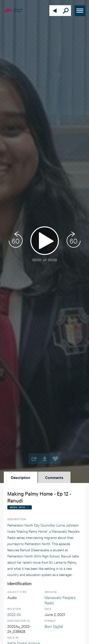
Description (21, 477)
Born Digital (54, 626)
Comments (54, 477)
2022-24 (14, 614)
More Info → (20, 507)
